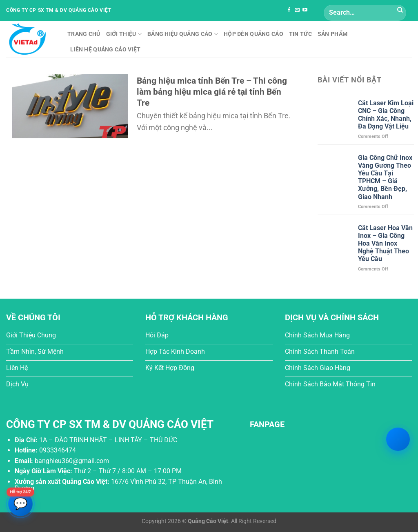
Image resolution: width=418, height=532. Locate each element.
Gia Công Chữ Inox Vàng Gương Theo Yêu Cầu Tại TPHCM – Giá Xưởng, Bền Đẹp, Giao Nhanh (385, 177)
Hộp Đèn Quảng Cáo (253, 34)
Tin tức (300, 34)
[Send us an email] (297, 10)
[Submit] (400, 10)
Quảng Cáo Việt (208, 521)
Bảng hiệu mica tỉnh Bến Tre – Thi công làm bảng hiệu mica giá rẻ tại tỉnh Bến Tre (212, 92)
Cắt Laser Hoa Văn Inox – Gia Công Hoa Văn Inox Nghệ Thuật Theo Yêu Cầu (385, 244)
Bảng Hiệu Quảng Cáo (183, 34)
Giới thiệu (124, 34)
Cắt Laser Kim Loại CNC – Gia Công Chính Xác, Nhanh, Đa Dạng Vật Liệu (386, 115)
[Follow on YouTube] (305, 10)
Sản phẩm (332, 34)
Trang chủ (84, 34)
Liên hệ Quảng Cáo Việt (105, 50)
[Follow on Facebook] (289, 10)
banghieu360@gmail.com (72, 461)
